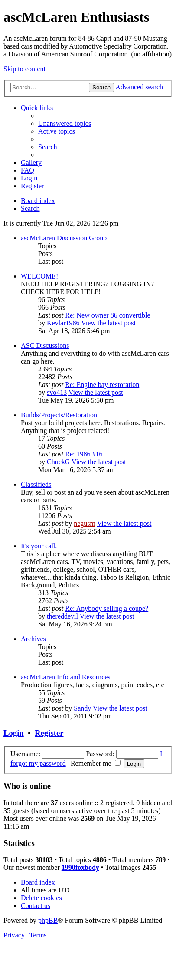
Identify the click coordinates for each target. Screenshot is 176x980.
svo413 (57, 392)
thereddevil (62, 616)
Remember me (96, 763)
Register (49, 733)
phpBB (48, 920)
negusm (85, 523)
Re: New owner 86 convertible (108, 315)
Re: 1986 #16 (84, 454)
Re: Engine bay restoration (102, 385)
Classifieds (36, 484)
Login (14, 733)
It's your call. (39, 546)
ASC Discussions (45, 346)
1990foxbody (80, 867)
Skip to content (24, 69)
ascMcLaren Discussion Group (64, 238)
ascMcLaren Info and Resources (66, 677)
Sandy (82, 708)
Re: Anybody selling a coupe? (107, 608)
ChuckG (58, 462)
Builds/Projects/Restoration (59, 415)
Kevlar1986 (63, 323)
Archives (33, 639)
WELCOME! (39, 276)
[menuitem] (65, 123)
